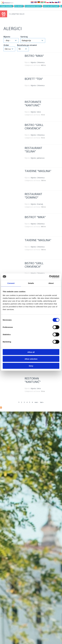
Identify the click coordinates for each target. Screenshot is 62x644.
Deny (31, 366)
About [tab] (51, 283)
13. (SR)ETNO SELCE (17, 14)
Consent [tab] (11, 283)
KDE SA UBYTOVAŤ (51, 6)
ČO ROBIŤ (19, 6)
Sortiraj (24, 37)
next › (36, 402)
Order (6, 45)
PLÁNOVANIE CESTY (33, 6)
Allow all (31, 352)
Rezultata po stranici (27, 45)
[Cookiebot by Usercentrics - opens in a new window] (49, 277)
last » (42, 402)
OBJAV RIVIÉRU (6, 6)
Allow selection (31, 359)
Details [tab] (31, 283)
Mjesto (7, 37)
